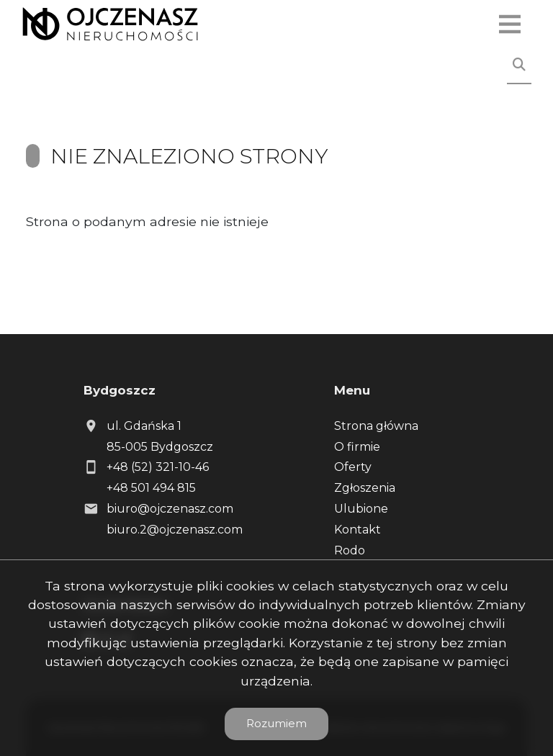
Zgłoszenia (365, 488)
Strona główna (376, 426)
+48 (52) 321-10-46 (158, 467)
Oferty (353, 467)
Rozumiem (276, 723)
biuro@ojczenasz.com (170, 509)
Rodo (350, 550)
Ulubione (361, 509)
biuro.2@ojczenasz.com (175, 530)
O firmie (357, 447)
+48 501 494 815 (151, 488)
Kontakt (358, 530)
